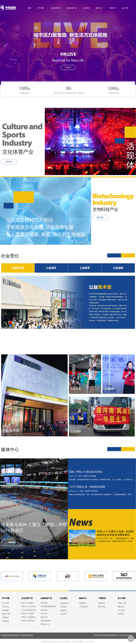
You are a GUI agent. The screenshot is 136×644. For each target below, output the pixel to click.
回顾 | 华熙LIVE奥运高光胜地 (86, 472)
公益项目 (51, 268)
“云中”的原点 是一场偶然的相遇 (87, 487)
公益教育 (85, 268)
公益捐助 (118, 268)
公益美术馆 (18, 268)
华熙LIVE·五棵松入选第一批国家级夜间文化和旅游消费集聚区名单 (115, 533)
